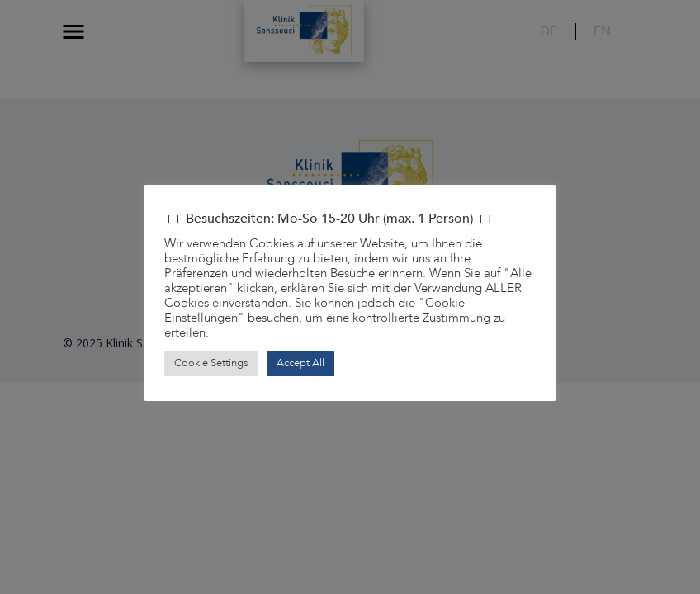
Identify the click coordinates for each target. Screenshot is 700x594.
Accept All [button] (300, 363)
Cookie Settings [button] (211, 363)
